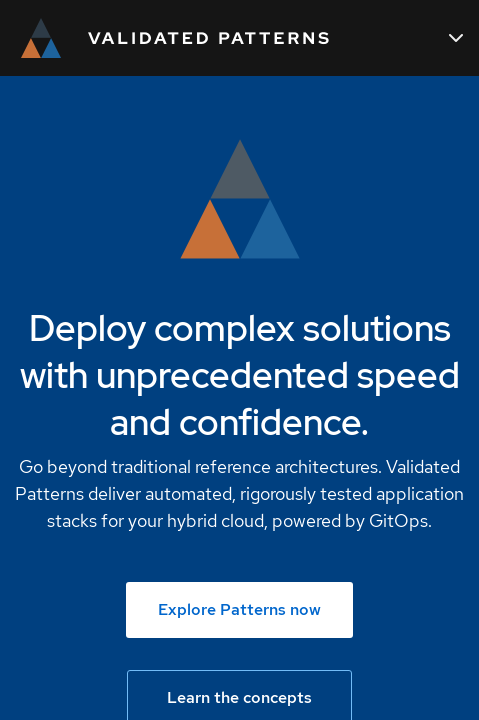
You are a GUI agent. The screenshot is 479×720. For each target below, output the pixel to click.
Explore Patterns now (239, 609)
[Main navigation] (456, 38)
